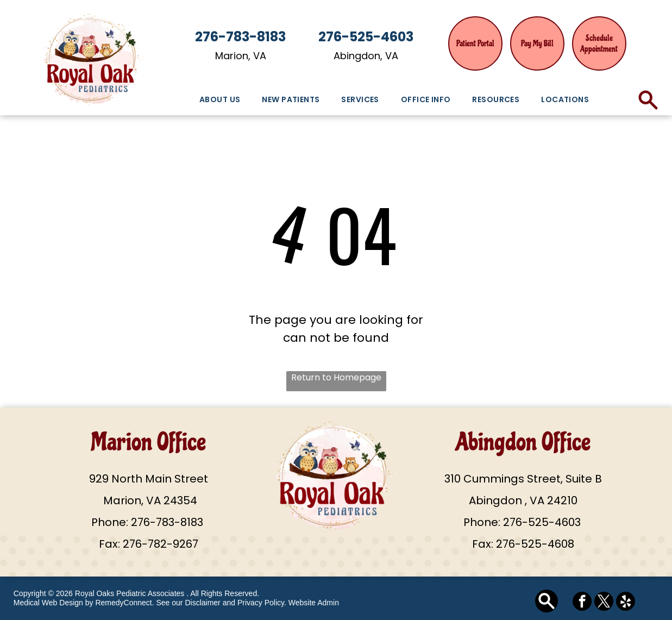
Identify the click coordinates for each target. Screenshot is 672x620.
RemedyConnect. (124, 603)
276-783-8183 (167, 522)
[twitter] (604, 603)
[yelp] (626, 603)
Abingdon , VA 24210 (523, 500)
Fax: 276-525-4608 (523, 544)
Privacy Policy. (262, 603)
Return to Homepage (336, 377)
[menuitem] (220, 100)
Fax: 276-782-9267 (149, 544)
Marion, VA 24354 (149, 500)
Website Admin (314, 603)
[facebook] (582, 603)
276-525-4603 (542, 522)
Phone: (110, 522)
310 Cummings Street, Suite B (523, 479)
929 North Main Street (149, 479)
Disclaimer (202, 603)
